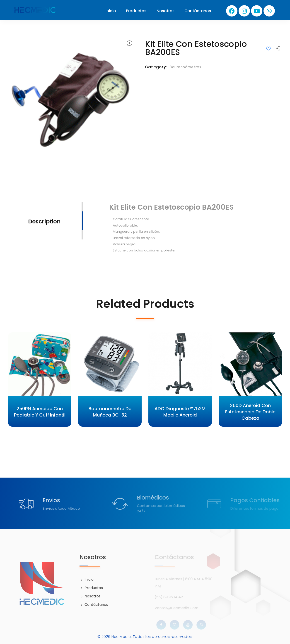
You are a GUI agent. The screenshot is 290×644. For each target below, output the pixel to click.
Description (44, 221)
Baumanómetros (186, 67)
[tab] (44, 221)
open (129, 43)
